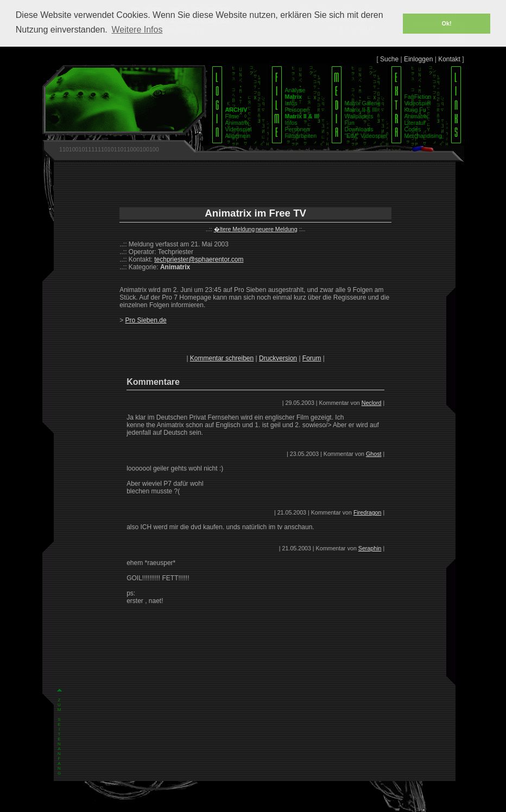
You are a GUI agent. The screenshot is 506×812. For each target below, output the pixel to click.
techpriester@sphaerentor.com (199, 259)
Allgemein (238, 136)
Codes (413, 129)
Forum (312, 358)
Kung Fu (415, 110)
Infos (291, 103)
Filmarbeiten (301, 136)
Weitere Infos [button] (137, 30)
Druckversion (278, 358)
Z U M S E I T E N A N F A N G (59, 606)
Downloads (359, 129)
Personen (298, 110)
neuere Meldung (277, 229)
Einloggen (418, 59)
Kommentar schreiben (222, 358)
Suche (389, 59)
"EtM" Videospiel (366, 136)
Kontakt (449, 59)
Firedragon (368, 512)
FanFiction (418, 97)
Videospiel (239, 129)
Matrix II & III (361, 110)
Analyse (295, 90)
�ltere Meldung (235, 229)
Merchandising (423, 136)
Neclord (372, 403)
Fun (350, 123)
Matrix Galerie (363, 103)
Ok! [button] (447, 23)
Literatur (415, 123)
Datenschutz (268, 803)
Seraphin (370, 548)
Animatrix (237, 123)
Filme (232, 116)
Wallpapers (359, 116)
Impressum (236, 803)
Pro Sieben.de (146, 320)
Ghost (374, 454)
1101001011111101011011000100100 (109, 149)
